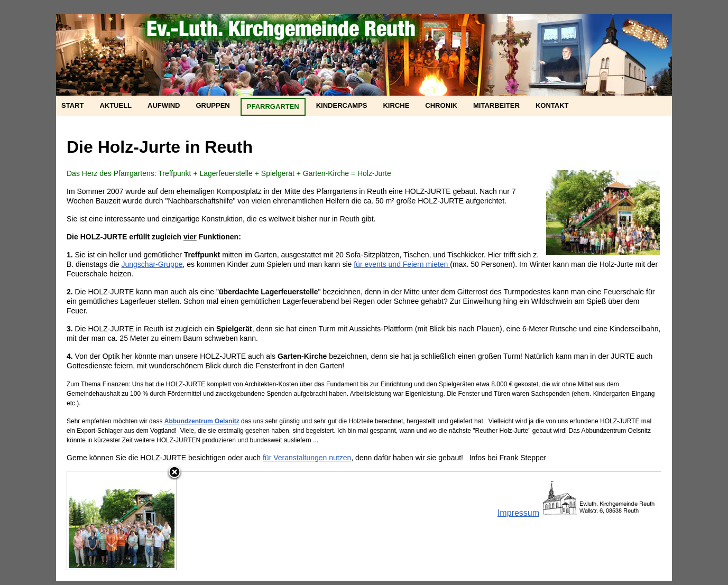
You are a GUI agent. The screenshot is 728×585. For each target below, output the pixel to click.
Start (72, 105)
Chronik (441, 105)
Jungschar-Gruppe (152, 264)
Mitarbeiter (496, 105)
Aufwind (164, 105)
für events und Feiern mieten (402, 264)
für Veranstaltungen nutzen (307, 458)
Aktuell (116, 105)
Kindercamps (342, 105)
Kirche (396, 105)
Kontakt (552, 105)
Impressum (518, 513)
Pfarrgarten (273, 106)
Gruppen (213, 105)
